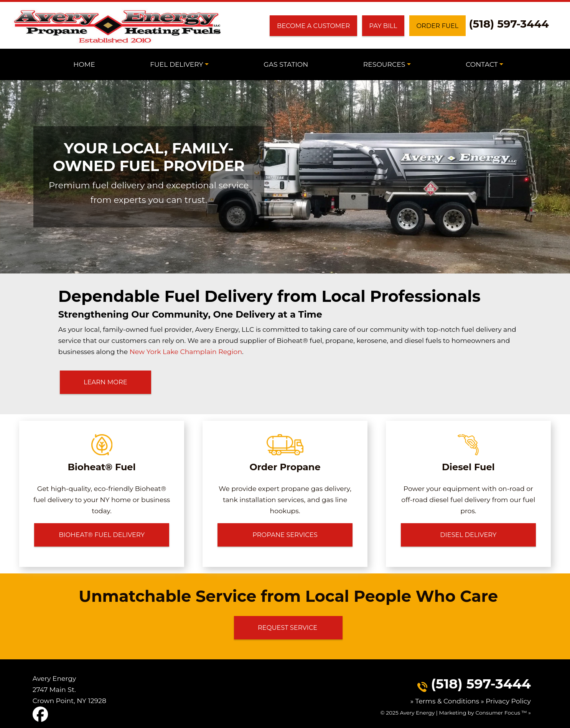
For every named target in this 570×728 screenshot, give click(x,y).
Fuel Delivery (176, 64)
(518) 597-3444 (509, 24)
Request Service (288, 627)
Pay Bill (383, 26)
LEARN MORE (105, 382)
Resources (384, 64)
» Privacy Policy (506, 701)
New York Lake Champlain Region (186, 352)
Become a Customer (313, 26)
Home (84, 64)
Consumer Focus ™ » (503, 712)
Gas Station (286, 64)
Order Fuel (438, 26)
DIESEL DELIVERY (468, 535)
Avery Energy (417, 712)
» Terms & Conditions (446, 701)
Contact (482, 64)
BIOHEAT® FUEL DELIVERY (102, 535)
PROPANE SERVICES (285, 535)
